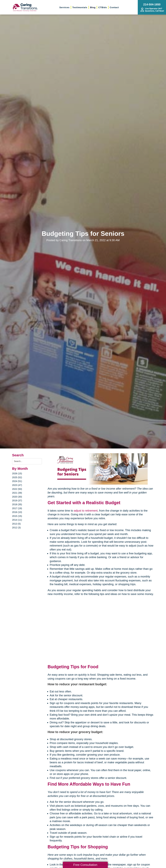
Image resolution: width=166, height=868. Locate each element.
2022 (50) (17, 489)
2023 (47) (17, 485)
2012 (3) (16, 528)
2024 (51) (17, 481)
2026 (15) (17, 473)
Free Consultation (85, 865)
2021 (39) (17, 493)
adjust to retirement (86, 511)
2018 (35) (17, 504)
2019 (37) (17, 501)
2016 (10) (17, 512)
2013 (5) (16, 524)
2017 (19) (17, 508)
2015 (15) (17, 516)
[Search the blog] (27, 461)
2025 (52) (17, 477)
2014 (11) (17, 520)
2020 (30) (17, 497)
